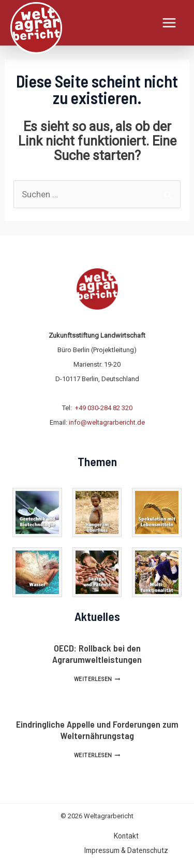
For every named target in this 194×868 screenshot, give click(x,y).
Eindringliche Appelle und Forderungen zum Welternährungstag (97, 730)
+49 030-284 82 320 (104, 408)
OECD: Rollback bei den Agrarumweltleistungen (97, 654)
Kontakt (126, 836)
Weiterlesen (97, 679)
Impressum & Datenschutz (126, 850)
